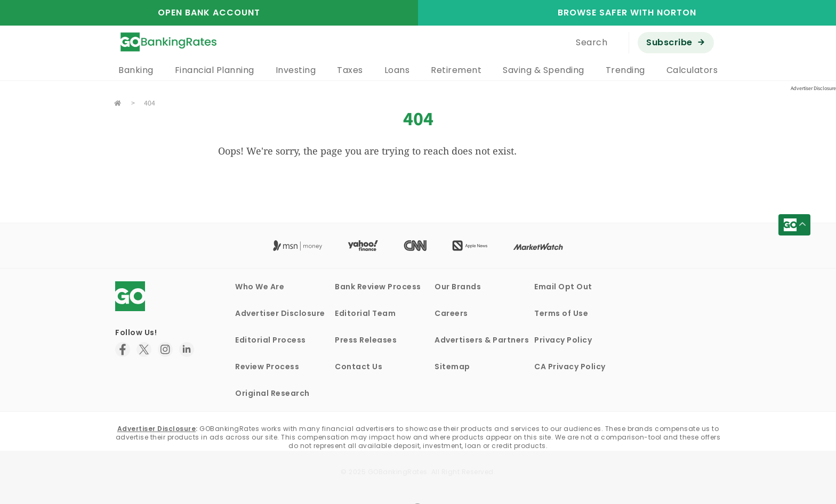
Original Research (272, 393)
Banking (136, 70)
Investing (296, 70)
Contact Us (359, 367)
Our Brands (458, 287)
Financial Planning (215, 70)
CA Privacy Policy (570, 367)
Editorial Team (365, 313)
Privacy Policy (563, 340)
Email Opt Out (563, 287)
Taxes (350, 70)
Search (592, 42)
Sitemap (452, 367)
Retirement (456, 70)
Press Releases (366, 340)
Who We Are (260, 287)
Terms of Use (561, 313)
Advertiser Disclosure (280, 313)
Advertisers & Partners (482, 340)
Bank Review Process (378, 287)
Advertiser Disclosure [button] (813, 88)
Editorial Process (271, 340)
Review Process (267, 367)
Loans (397, 70)
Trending (625, 70)
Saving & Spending (544, 70)
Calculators (692, 70)
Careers (451, 313)
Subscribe (669, 42)
